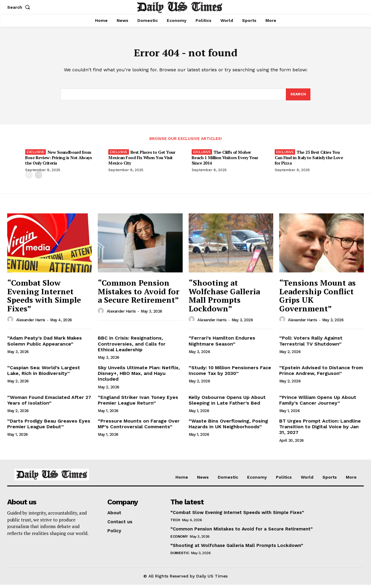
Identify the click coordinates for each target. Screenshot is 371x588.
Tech (175, 523)
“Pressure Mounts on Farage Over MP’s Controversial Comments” (139, 427)
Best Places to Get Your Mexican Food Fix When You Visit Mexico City (142, 161)
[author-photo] (11, 323)
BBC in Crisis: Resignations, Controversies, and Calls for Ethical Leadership (132, 347)
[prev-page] (29, 178)
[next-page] (39, 178)
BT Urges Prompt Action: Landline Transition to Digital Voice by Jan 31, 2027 (320, 430)
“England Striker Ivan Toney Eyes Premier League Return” (138, 403)
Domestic (180, 556)
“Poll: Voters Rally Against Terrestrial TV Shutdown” (311, 344)
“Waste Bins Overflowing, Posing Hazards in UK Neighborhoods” (228, 427)
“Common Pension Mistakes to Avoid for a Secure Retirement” (139, 294)
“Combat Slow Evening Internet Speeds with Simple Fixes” (44, 299)
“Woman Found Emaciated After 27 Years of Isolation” (49, 403)
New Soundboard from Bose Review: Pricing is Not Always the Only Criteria (58, 161)
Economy (179, 540)
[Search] (298, 97)
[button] (20, 7)
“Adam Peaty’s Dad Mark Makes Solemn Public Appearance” (45, 344)
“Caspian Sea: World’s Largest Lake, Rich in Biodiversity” (44, 374)
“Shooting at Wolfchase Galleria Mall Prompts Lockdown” (224, 299)
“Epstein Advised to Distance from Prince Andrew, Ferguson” (321, 374)
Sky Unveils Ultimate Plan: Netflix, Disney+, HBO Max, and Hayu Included (139, 377)
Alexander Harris (31, 323)
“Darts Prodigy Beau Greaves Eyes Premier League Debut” (49, 427)
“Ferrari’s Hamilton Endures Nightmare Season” (222, 344)
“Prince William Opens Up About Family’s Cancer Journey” (318, 403)
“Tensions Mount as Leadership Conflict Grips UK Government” (317, 299)
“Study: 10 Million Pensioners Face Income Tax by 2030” (230, 374)
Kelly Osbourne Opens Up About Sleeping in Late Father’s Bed (227, 403)
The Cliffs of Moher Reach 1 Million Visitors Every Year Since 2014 (225, 161)
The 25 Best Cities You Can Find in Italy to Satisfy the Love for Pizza (309, 161)
